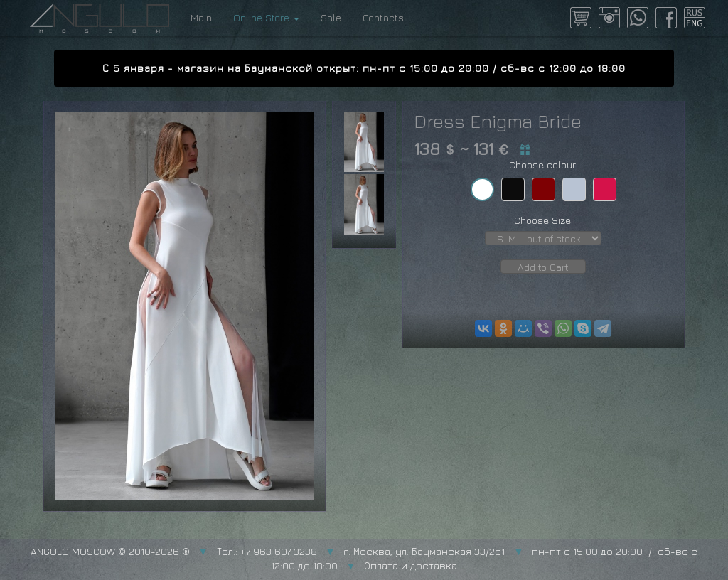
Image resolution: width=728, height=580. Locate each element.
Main (201, 17)
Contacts (383, 17)
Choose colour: (544, 165)
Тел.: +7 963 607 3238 (267, 551)
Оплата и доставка (411, 565)
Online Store (266, 17)
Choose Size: (544, 220)
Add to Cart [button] (543, 267)
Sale (331, 17)
